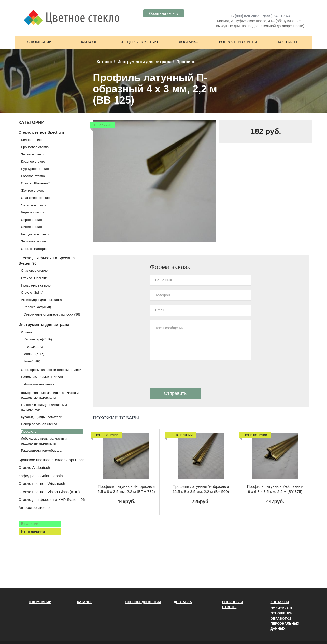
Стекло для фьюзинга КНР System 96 (52, 500)
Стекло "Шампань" (35, 183)
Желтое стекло (33, 190)
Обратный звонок (163, 13)
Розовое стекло (33, 176)
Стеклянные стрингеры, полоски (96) (52, 314)
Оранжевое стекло (35, 198)
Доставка (188, 42)
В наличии (30, 524)
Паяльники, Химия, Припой (42, 377)
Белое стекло (31, 140)
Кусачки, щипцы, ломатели (42, 417)
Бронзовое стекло (35, 147)
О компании (40, 42)
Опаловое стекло (34, 271)
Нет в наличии (33, 531)
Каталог (89, 42)
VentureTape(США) (38, 339)
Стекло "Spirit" (32, 292)
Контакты (288, 42)
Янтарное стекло (34, 205)
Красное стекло (33, 161)
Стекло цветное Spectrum (41, 132)
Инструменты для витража (144, 62)
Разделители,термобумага (41, 450)
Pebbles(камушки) (37, 307)
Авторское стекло (34, 507)
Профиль (29, 431)
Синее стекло (32, 227)
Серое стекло (32, 220)
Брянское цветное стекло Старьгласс (52, 460)
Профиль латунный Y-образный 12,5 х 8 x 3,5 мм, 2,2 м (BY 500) (201, 489)
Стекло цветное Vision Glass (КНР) (49, 492)
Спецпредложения (139, 42)
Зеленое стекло (33, 154)
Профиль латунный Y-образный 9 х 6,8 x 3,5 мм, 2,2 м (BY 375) (275, 489)
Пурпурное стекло (35, 169)
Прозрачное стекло (36, 285)
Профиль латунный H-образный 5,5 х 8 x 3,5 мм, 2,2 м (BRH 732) (126, 489)
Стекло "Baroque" (34, 249)
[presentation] (189, 374)
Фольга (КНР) (34, 354)
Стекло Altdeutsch (34, 468)
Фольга (27, 332)
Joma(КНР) (32, 361)
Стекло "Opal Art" (34, 278)
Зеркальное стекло (36, 241)
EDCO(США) (33, 347)
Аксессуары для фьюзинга (41, 300)
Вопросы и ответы (238, 42)
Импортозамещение (39, 384)
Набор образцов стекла (39, 424)
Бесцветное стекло (36, 234)
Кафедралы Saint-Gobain (41, 476)
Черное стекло (32, 212)
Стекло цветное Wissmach (42, 484)
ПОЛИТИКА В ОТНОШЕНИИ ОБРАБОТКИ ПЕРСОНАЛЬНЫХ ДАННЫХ (285, 618)
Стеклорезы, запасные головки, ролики (51, 370)
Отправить (175, 393)
